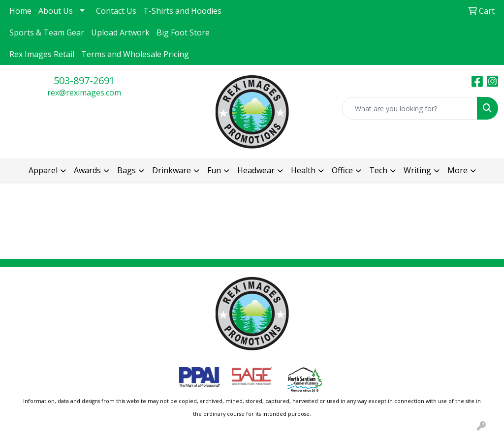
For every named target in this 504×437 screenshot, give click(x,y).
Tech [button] (378, 170)
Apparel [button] (43, 170)
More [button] (457, 170)
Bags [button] (126, 170)
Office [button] (342, 170)
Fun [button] (214, 170)
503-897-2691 (84, 80)
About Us (56, 11)
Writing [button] (417, 170)
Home (20, 11)
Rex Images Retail (42, 54)
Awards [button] (87, 170)
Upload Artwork (120, 32)
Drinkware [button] (172, 170)
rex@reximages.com (84, 93)
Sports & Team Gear (47, 32)
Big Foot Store (183, 32)
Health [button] (303, 170)
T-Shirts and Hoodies (182, 11)
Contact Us (116, 11)
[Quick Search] (410, 108)
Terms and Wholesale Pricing (135, 54)
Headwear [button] (256, 170)
